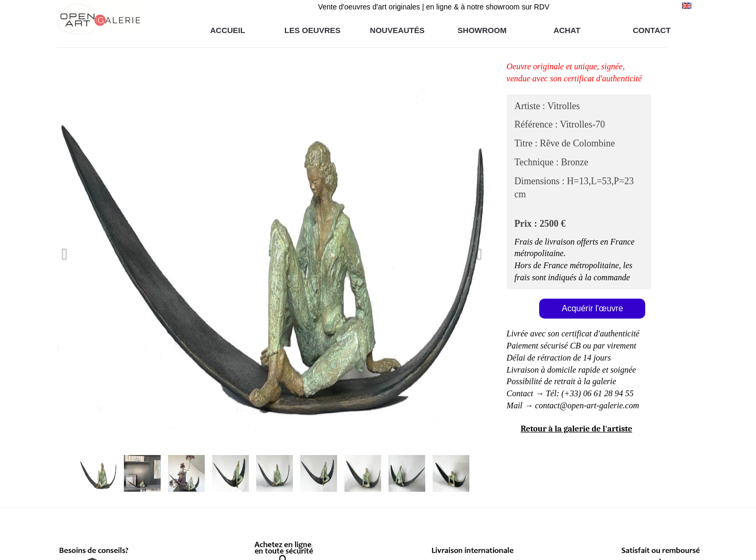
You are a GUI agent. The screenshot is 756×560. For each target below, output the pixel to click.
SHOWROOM (482, 30)
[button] (89, 251)
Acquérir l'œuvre (592, 308)
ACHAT (567, 30)
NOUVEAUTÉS (397, 30)
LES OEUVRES (313, 30)
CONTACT (652, 30)
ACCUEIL (228, 30)
